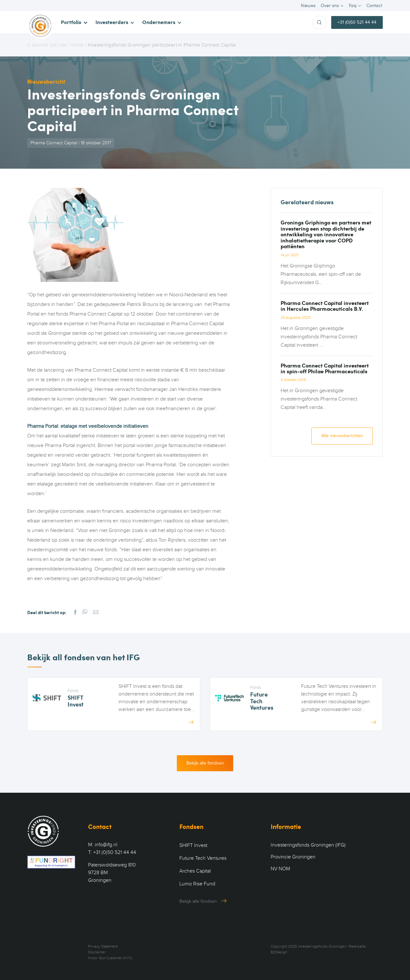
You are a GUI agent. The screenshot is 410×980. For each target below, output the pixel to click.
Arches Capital (195, 871)
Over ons (330, 5)
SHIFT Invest (193, 846)
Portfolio (71, 22)
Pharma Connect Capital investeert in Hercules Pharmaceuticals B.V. (325, 306)
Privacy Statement (103, 947)
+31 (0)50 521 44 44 (357, 22)
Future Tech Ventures (203, 858)
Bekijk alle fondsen (205, 763)
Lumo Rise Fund (197, 884)
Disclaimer (97, 952)
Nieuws (308, 5)
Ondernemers (159, 22)
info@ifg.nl (106, 845)
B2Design (279, 952)
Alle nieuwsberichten (342, 436)
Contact (374, 5)
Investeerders (112, 22)
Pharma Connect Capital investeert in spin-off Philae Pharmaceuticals (325, 368)
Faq (353, 5)
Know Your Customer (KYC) (110, 958)
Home (77, 45)
